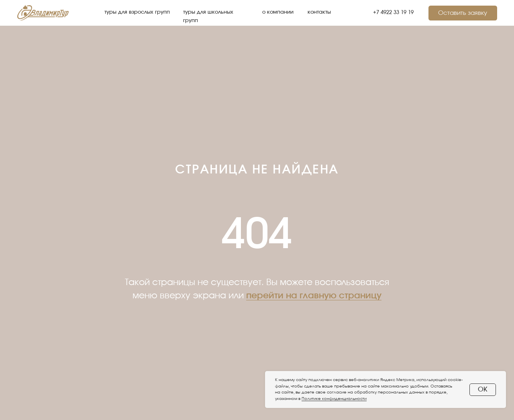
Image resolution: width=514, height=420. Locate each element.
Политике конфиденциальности (334, 399)
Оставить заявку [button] (463, 13)
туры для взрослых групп (137, 12)
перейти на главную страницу (314, 296)
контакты (319, 12)
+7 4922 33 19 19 (393, 13)
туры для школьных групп (208, 16)
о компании (278, 12)
